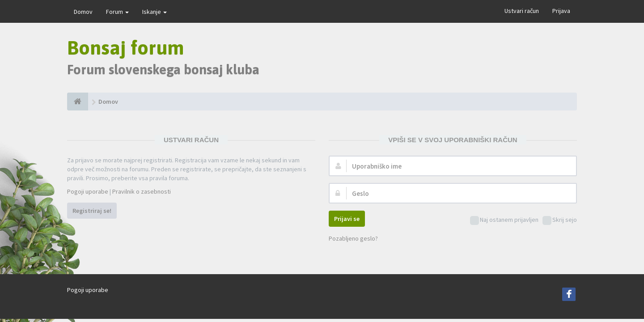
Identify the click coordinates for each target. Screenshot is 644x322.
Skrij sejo (560, 220)
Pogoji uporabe (88, 191)
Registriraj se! (92, 211)
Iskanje (155, 12)
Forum (117, 12)
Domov (83, 12)
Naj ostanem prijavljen (504, 220)
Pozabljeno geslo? (353, 238)
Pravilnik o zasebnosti (142, 191)
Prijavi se (347, 219)
